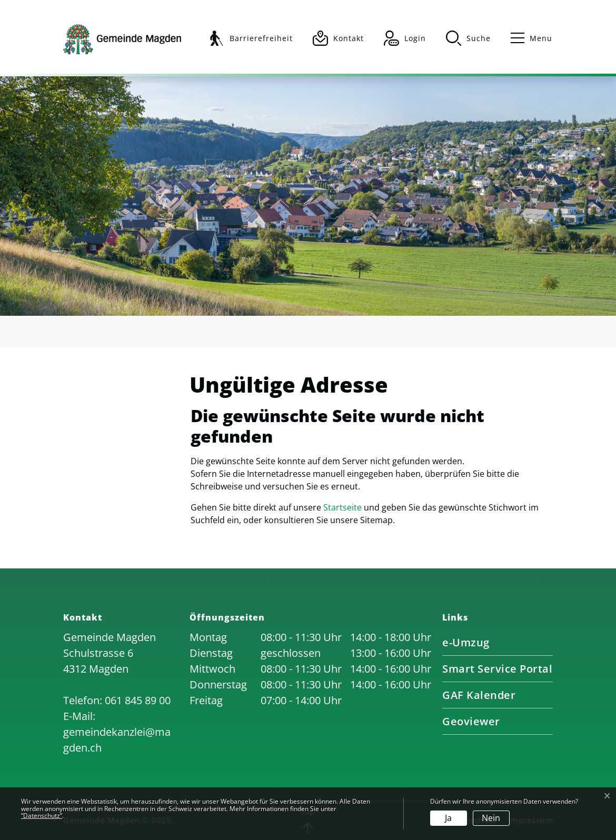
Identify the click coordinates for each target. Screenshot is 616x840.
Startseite (342, 507)
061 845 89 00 (138, 700)
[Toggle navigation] (527, 38)
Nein (491, 818)
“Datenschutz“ (42, 816)
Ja (448, 818)
